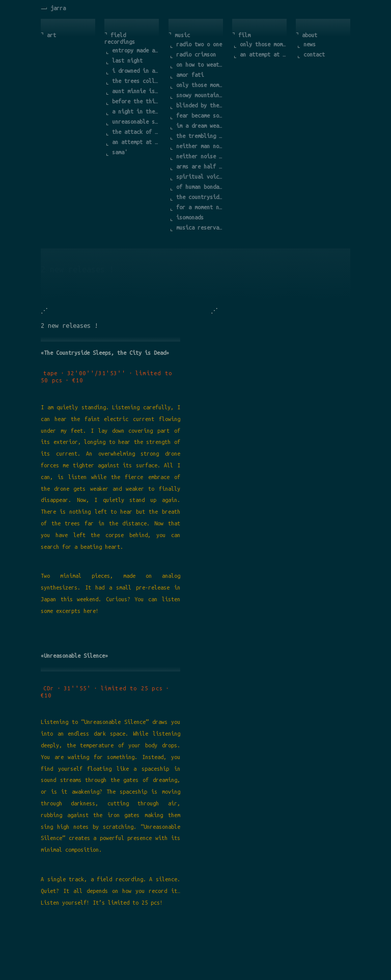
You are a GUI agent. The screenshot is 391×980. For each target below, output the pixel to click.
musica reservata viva (200, 228)
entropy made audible (136, 50)
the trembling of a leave (200, 136)
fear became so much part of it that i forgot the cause (200, 116)
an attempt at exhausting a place (136, 142)
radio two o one (199, 44)
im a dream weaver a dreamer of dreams (200, 126)
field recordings (120, 38)
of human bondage (200, 187)
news (310, 44)
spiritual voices (200, 177)
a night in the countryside (136, 111)
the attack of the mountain (136, 132)
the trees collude (136, 81)
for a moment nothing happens (200, 207)
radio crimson (196, 54)
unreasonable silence (136, 122)
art (51, 35)
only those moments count (200, 85)
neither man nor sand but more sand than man (200, 146)
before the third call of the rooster (136, 101)
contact (314, 54)
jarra (58, 8)
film (244, 35)
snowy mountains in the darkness (200, 95)
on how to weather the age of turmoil (200, 65)
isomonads (190, 217)
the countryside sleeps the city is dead (200, 197)
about (310, 35)
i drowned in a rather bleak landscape (136, 71)
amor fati (190, 75)
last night (127, 61)
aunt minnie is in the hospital (136, 91)
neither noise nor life (200, 156)
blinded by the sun (200, 105)
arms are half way (200, 166)
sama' (120, 152)
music (182, 35)
